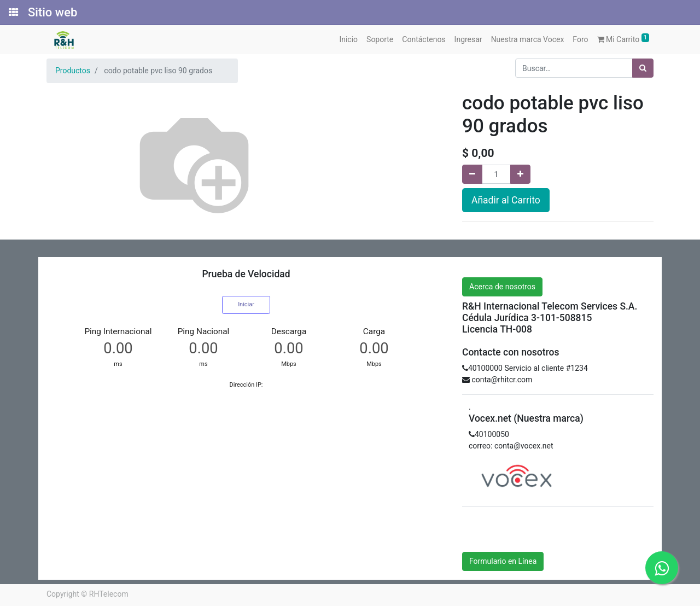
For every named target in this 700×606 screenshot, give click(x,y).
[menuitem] (348, 40)
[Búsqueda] (643, 68)
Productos (73, 71)
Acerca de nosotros (502, 287)
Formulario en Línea (503, 561)
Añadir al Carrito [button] (506, 200)
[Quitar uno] (472, 174)
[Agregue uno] (520, 174)
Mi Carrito (623, 39)
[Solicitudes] (13, 13)
